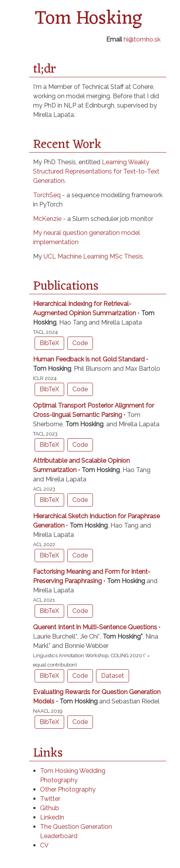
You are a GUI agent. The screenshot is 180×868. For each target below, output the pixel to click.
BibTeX (49, 343)
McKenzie (47, 219)
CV (44, 845)
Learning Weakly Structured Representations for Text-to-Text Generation (96, 171)
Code (80, 343)
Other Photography (68, 789)
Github (50, 808)
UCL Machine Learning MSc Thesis (93, 256)
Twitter (50, 799)
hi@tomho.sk (142, 39)
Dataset (113, 676)
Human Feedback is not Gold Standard (90, 359)
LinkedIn (52, 817)
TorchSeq (47, 195)
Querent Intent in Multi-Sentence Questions (96, 627)
